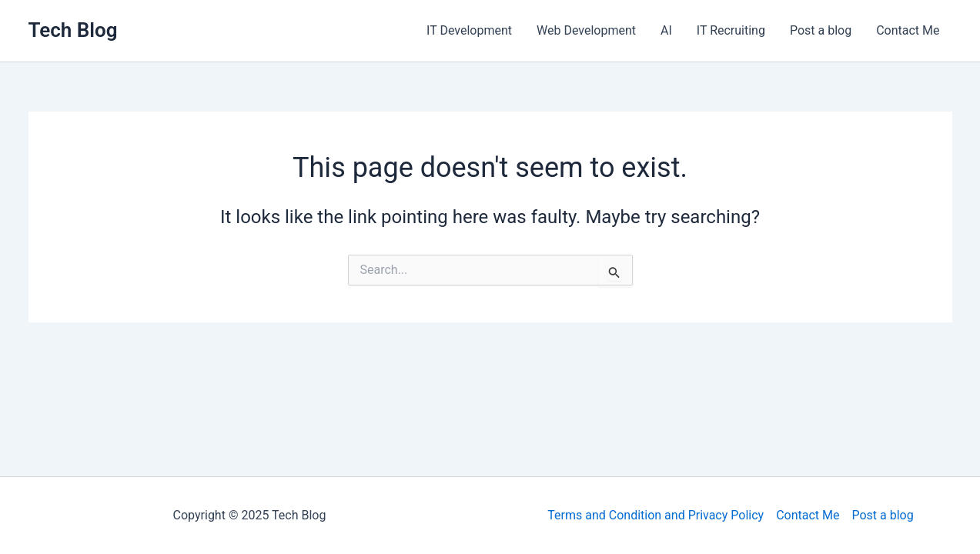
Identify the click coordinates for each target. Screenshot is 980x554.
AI (666, 30)
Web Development (586, 30)
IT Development (469, 30)
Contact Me (908, 30)
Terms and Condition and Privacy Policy (656, 515)
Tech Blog (73, 30)
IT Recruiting (731, 30)
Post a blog (821, 30)
